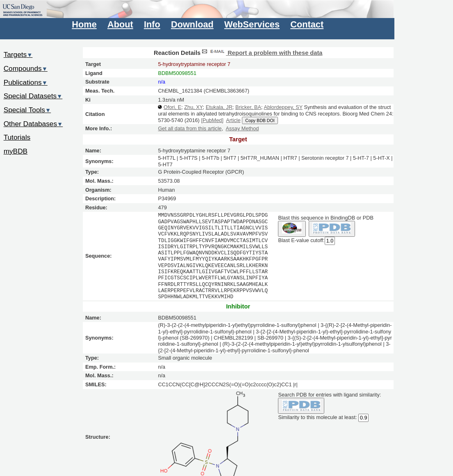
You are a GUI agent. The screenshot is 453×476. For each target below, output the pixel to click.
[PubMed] (212, 120)
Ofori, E (172, 107)
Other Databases (33, 124)
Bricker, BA (248, 107)
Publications (26, 82)
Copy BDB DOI (260, 120)
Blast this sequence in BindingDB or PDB (326, 218)
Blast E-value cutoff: (301, 240)
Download (192, 24)
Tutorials (17, 137)
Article (233, 120)
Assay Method (242, 128)
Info (152, 24)
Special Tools (27, 110)
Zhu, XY (193, 107)
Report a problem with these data (261, 53)
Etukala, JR (219, 107)
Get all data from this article (190, 128)
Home (84, 24)
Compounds (26, 68)
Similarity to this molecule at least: (317, 417)
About (120, 24)
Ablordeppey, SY (283, 107)
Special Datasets (33, 96)
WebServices (252, 24)
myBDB (16, 151)
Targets (18, 54)
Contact (307, 24)
